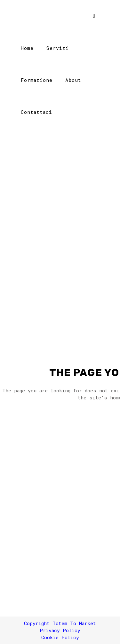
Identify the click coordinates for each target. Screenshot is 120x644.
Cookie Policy (60, 637)
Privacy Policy (60, 630)
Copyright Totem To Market (60, 623)
